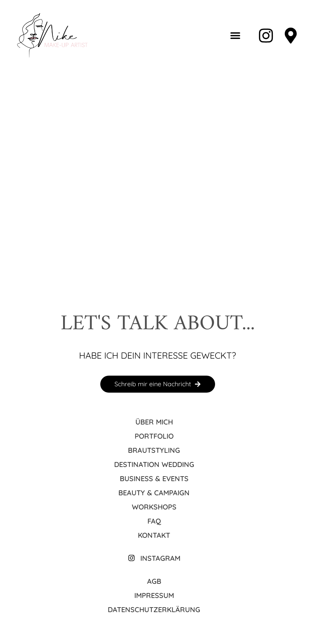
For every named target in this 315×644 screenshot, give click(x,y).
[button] (235, 36)
